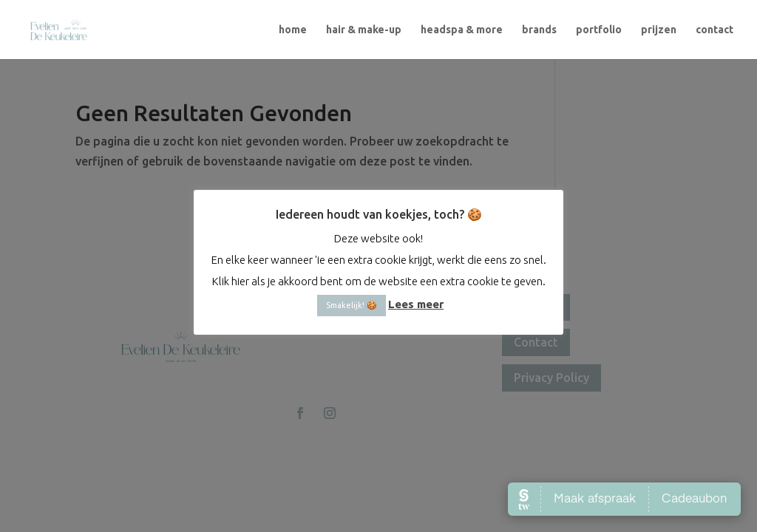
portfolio (599, 30)
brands (539, 30)
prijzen (659, 30)
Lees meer (416, 304)
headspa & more (462, 30)
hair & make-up (364, 30)
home (293, 30)
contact (714, 30)
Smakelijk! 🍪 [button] (352, 305)
